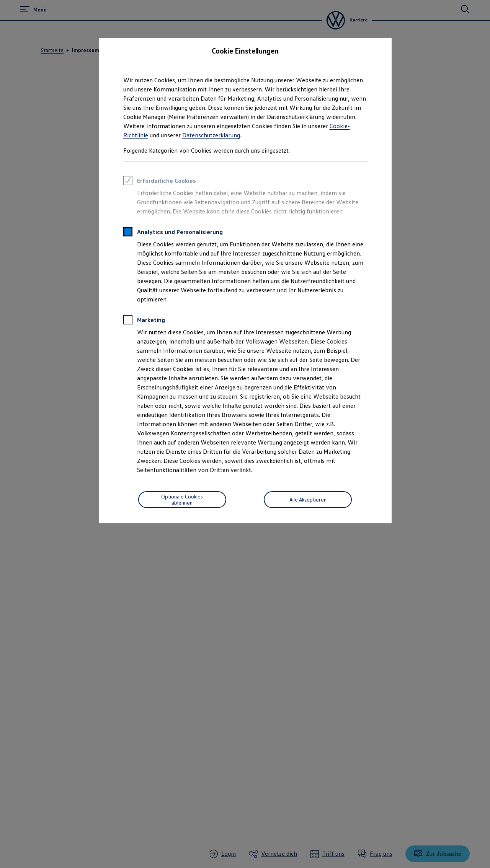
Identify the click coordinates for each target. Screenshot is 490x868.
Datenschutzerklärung (211, 135)
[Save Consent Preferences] (182, 500)
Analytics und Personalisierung (173, 233)
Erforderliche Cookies (160, 182)
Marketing (144, 321)
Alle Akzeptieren (308, 499)
